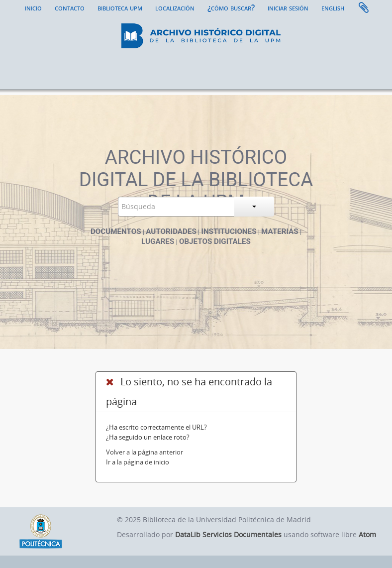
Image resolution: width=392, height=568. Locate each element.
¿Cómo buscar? (231, 7)
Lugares (158, 241)
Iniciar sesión (288, 7)
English (333, 7)
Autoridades (171, 231)
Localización (175, 7)
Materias (280, 231)
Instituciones (229, 231)
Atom (367, 534)
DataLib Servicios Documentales (228, 534)
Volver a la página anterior (145, 452)
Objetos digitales (215, 241)
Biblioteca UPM (120, 7)
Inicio (33, 7)
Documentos (116, 231)
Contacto (70, 7)
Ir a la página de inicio (138, 462)
